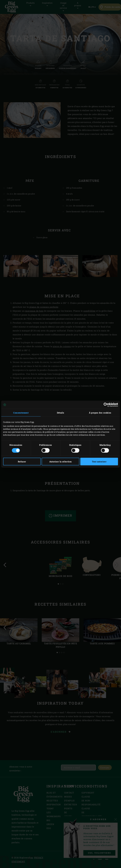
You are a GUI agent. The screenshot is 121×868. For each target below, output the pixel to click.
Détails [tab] (61, 413)
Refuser (22, 462)
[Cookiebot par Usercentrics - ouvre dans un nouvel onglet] (106, 405)
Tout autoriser (99, 462)
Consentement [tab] (21, 413)
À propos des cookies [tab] (100, 413)
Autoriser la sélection (61, 462)
